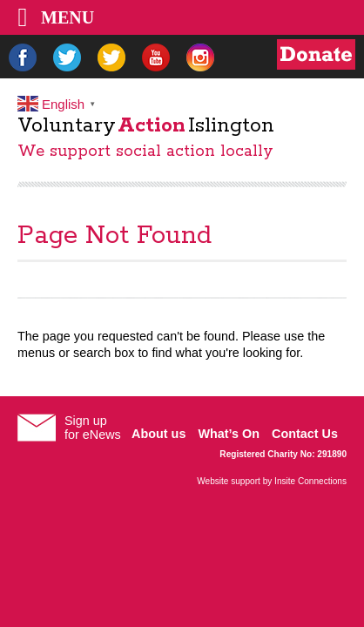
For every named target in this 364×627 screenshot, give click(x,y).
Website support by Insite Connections (272, 481)
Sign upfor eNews (93, 428)
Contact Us (305, 434)
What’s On (229, 434)
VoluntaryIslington (146, 126)
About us (158, 434)
